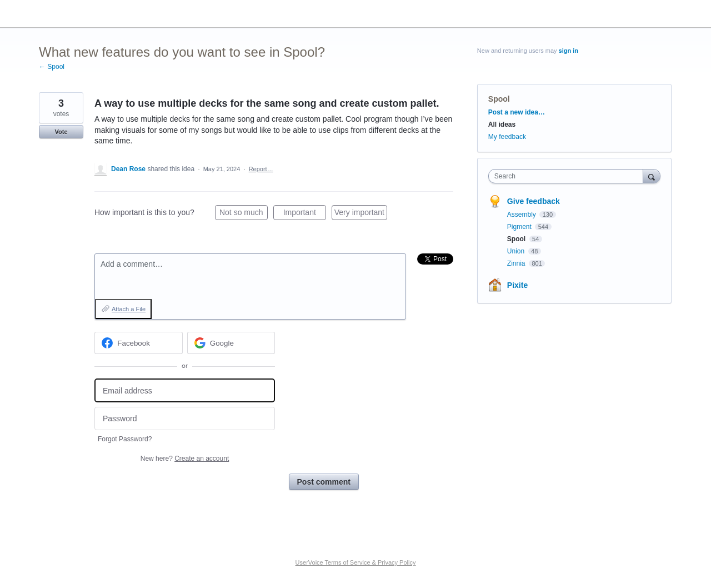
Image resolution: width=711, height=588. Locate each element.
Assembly (522, 215)
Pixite (517, 285)
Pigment (520, 227)
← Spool (52, 67)
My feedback (507, 137)
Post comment (324, 482)
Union (517, 251)
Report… (261, 169)
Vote (61, 132)
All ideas (502, 124)
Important (305, 214)
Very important (361, 214)
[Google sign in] (231, 343)
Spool (499, 99)
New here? (185, 459)
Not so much (244, 214)
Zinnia (517, 263)
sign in (569, 51)
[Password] (185, 419)
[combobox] (569, 176)
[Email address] (185, 390)
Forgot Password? (125, 439)
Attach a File (129, 309)
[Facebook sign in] (139, 343)
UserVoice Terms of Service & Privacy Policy (356, 562)
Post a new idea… (517, 112)
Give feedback (534, 201)
